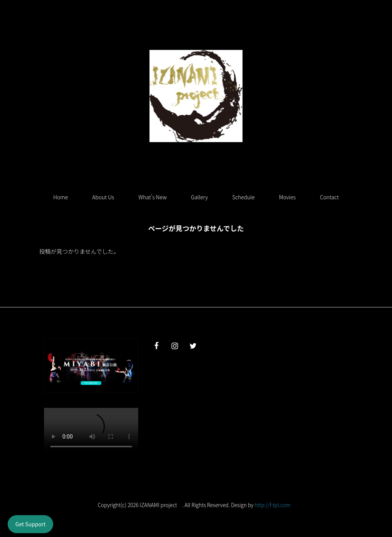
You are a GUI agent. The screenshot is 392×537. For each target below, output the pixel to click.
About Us (103, 197)
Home (60, 197)
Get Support (30, 524)
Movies (287, 197)
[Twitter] (193, 346)
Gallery (199, 197)
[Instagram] (175, 346)
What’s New (153, 197)
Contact (329, 197)
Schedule (244, 197)
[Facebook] (156, 346)
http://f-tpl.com (273, 505)
